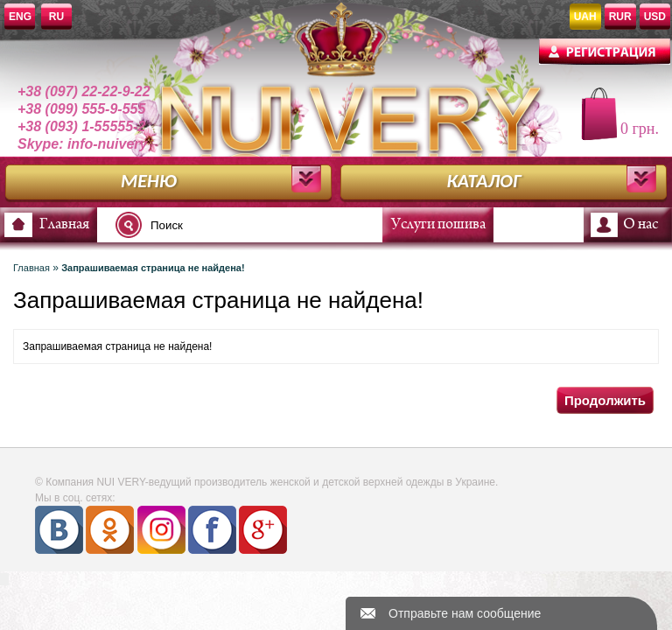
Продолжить (605, 400)
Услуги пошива (438, 225)
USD (655, 17)
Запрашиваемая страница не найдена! (153, 268)
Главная (64, 225)
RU (56, 17)
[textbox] (254, 225)
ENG (20, 17)
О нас (640, 225)
